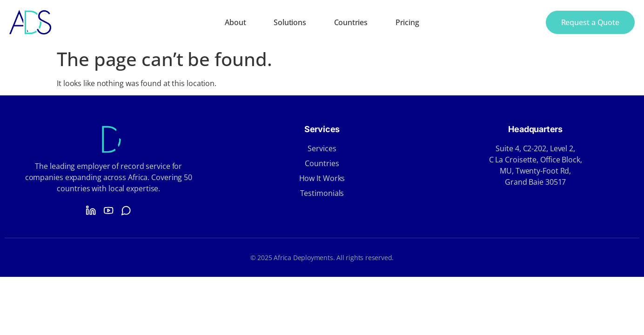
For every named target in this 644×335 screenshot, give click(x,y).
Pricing (407, 22)
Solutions (290, 22)
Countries (351, 22)
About (235, 22)
